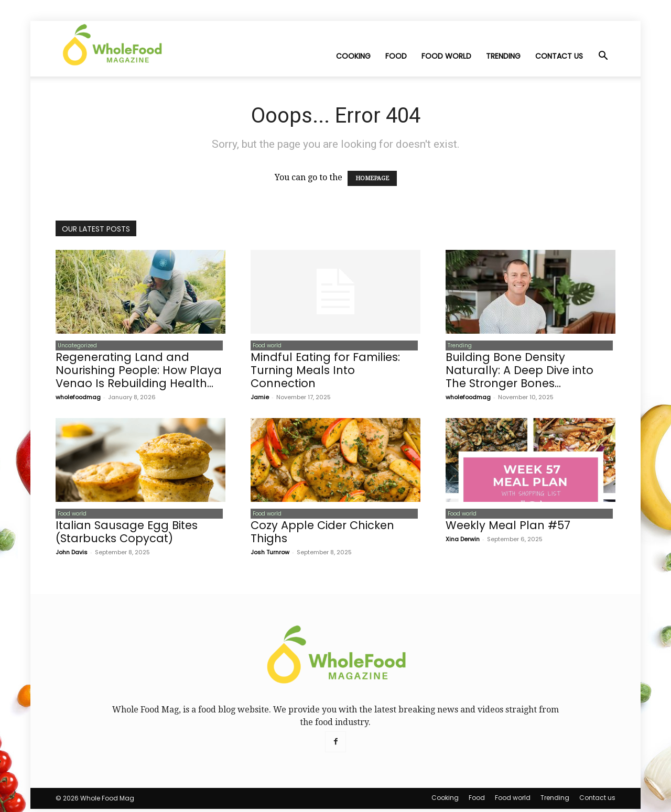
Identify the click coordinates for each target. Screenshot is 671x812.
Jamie (260, 399)
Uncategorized (75, 346)
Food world (446, 56)
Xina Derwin (463, 542)
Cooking (353, 56)
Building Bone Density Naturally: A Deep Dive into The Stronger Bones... (520, 372)
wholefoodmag (78, 399)
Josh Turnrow (270, 555)
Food (396, 56)
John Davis (72, 555)
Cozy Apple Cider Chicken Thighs (322, 535)
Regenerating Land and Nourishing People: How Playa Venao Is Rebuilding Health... (139, 372)
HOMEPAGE (372, 178)
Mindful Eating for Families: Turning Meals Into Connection (325, 372)
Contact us (559, 56)
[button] (603, 57)
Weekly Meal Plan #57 (508, 528)
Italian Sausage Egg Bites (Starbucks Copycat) (127, 535)
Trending (503, 56)
